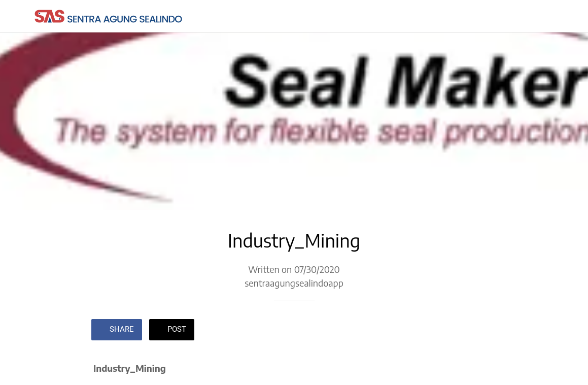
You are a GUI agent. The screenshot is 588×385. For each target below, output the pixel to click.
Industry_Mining (130, 368)
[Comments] (485, 331)
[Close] (16, 16)
